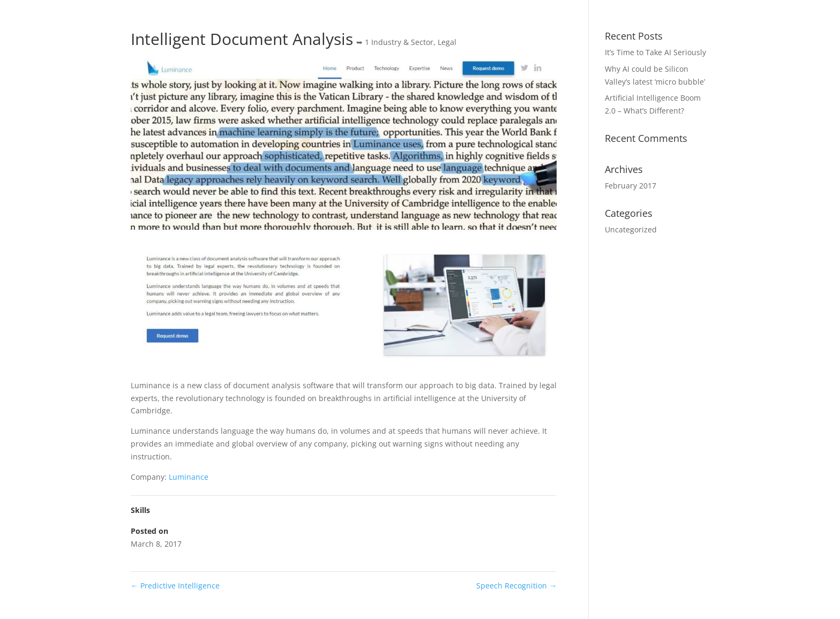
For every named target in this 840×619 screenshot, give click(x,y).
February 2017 (631, 186)
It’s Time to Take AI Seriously (655, 52)
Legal (447, 42)
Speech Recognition (516, 586)
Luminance (189, 477)
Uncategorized (631, 229)
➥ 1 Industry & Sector (395, 42)
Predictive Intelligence (175, 586)
